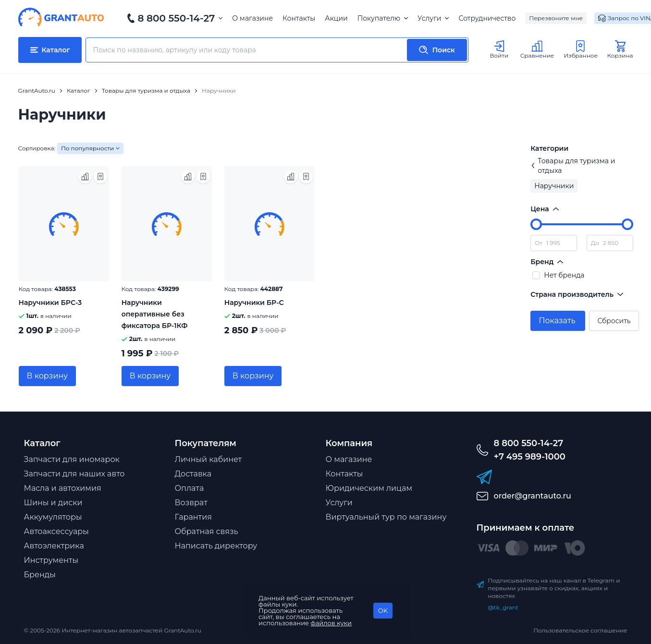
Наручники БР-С (254, 303)
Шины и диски (53, 503)
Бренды (40, 575)
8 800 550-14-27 (177, 18)
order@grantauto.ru (533, 496)
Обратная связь (207, 531)
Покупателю (383, 18)
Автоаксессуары (56, 531)
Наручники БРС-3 (50, 303)
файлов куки (332, 623)
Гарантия (193, 517)
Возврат (191, 503)
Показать (557, 321)
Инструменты (51, 560)
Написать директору (216, 546)
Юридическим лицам (369, 488)
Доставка (193, 474)
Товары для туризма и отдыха (573, 166)
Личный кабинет (209, 459)
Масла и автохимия (63, 488)
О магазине (252, 18)
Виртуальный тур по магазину (386, 517)
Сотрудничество (487, 18)
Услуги (433, 18)
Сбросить (614, 321)
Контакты (299, 18)
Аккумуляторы (53, 517)
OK (383, 610)
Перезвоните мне (556, 18)
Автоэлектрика (54, 546)
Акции (336, 18)
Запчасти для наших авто (74, 474)
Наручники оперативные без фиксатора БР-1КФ (155, 314)
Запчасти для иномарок (72, 459)
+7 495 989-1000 (530, 457)
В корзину (48, 376)
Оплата (190, 488)
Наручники (554, 186)
